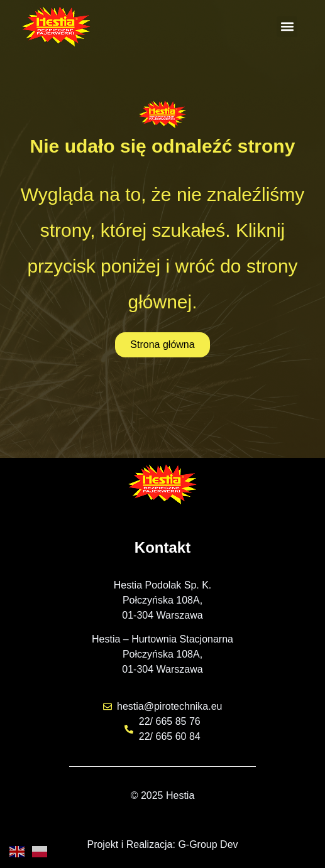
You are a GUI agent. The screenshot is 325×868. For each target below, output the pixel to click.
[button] (287, 27)
